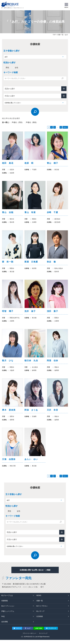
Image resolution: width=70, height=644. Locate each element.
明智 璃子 (8, 313)
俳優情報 (5, 605)
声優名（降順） (32, 122)
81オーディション (8, 610)
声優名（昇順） (18, 122)
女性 (17, 68)
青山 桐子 (53, 163)
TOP (54, 35)
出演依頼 (40, 621)
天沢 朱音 (53, 413)
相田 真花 (8, 163)
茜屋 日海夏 (31, 263)
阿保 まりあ (31, 413)
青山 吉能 (8, 213)
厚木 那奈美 (9, 413)
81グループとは (7, 600)
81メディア (41, 615)
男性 (7, 68)
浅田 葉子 (53, 313)
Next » (65, 127)
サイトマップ (43, 637)
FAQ (3, 621)
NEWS (39, 600)
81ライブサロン (42, 610)
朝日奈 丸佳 (31, 363)
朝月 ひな (8, 363)
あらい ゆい (31, 463)
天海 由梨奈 (9, 463)
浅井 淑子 (30, 313)
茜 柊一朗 (8, 263)
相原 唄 (29, 163)
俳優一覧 (60, 35)
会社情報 (5, 626)
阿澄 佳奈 (53, 363)
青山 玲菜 (30, 213)
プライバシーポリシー (29, 637)
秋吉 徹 (51, 263)
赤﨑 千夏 (53, 213)
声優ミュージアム (8, 615)
